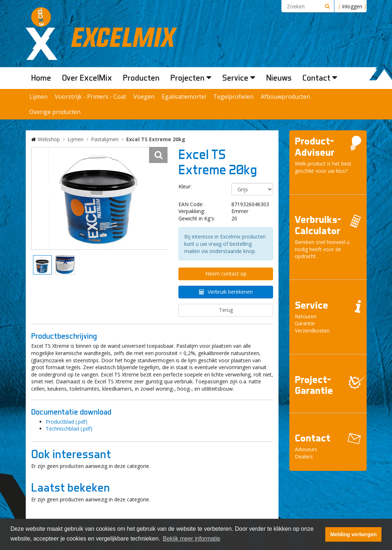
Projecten (191, 78)
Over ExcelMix (87, 78)
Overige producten (55, 112)
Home (41, 78)
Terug (226, 310)
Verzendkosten (312, 331)
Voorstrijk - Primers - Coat (90, 97)
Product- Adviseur (315, 147)
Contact (320, 78)
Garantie (305, 323)
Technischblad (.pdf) (69, 429)
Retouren (306, 316)
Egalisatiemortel (184, 97)
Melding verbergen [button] (354, 534)
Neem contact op (226, 274)
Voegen (144, 97)
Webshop (49, 139)
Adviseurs (306, 449)
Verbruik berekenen (230, 292)
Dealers (304, 457)
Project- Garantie (314, 385)
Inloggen (352, 6)
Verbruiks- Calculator (318, 225)
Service (239, 78)
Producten (141, 78)
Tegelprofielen (233, 97)
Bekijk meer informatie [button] (191, 539)
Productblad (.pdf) (67, 422)
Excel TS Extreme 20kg (156, 139)
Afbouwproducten (285, 97)
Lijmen (38, 97)
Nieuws (279, 78)
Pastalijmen (105, 139)
